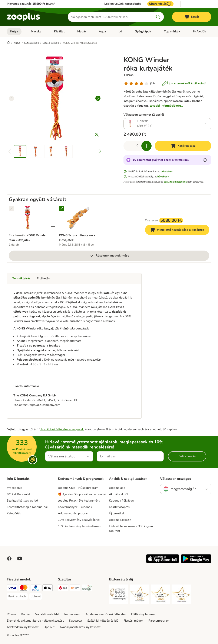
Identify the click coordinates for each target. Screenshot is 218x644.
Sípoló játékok (51, 43)
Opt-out (49, 627)
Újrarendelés (160, 4)
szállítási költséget (175, 182)
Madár (82, 31)
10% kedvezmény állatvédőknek (79, 520)
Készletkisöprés (119, 507)
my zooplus (14, 488)
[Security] (119, 595)
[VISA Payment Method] (12, 589)
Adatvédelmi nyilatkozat (23, 627)
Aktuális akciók (119, 494)
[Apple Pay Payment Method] (48, 589)
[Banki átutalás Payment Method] (17, 596)
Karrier (26, 614)
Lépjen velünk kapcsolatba (123, 4)
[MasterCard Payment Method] (24, 589)
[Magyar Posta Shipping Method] (87, 589)
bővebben (167, 171)
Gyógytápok (143, 31)
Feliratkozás (187, 456)
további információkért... (166, 106)
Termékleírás (21, 278)
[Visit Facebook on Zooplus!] (9, 558)
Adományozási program (74, 513)
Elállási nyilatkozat (143, 614)
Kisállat (59, 31)
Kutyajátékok (31, 43)
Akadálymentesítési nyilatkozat (80, 627)
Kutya (14, 31)
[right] (98, 98)
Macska (36, 31)
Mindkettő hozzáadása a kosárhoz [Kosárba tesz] (180, 230)
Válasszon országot (176, 479)
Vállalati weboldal (47, 614)
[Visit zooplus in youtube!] (20, 558)
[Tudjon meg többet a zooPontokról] (205, 160)
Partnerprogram (159, 621)
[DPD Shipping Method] (63, 589)
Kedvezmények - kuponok (75, 507)
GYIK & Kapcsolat (19, 494)
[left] (11, 98)
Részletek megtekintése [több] (109, 256)
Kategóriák (14, 513)
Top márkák (172, 31)
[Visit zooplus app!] (163, 562)
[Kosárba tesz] (183, 146)
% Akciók (199, 31)
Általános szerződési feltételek (106, 614)
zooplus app (117, 488)
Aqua (102, 31)
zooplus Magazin (120, 520)
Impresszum (72, 614)
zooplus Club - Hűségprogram (78, 488)
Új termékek (117, 513)
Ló (120, 31)
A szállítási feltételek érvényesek (62, 429)
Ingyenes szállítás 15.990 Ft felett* (31, 4)
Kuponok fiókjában (121, 501)
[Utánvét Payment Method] (36, 596)
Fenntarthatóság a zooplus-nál (27, 507)
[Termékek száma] (138, 146)
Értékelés (43, 278)
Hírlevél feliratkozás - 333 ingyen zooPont (131, 529)
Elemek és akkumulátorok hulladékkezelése (35, 621)
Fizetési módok (133, 621)
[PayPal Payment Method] (36, 589)
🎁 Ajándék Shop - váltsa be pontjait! (83, 494)
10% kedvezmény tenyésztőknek (79, 526)
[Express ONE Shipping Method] (75, 589)
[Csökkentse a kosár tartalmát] (129, 146)
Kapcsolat (76, 621)
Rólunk (11, 614)
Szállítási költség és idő (22, 501)
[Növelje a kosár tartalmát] (146, 146)
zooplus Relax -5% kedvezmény (79, 501)
